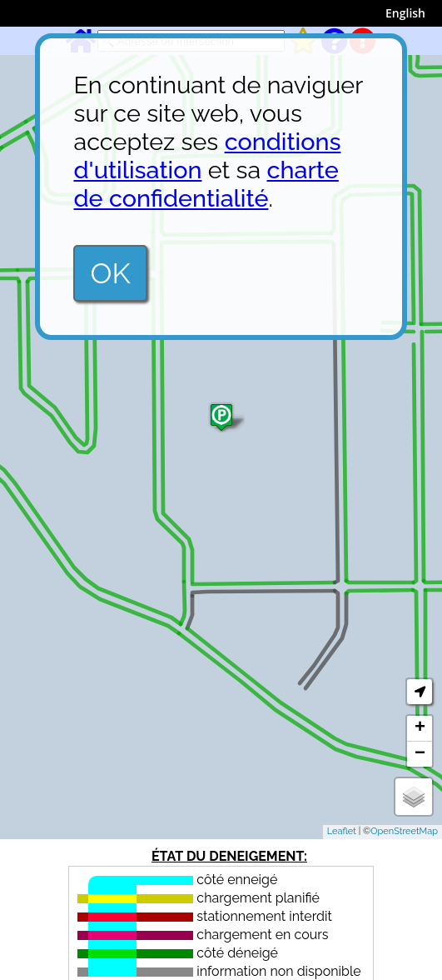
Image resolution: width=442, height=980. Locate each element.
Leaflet (342, 831)
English (405, 13)
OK (110, 273)
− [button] (420, 754)
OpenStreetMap (404, 831)
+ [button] (420, 728)
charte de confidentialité (206, 184)
